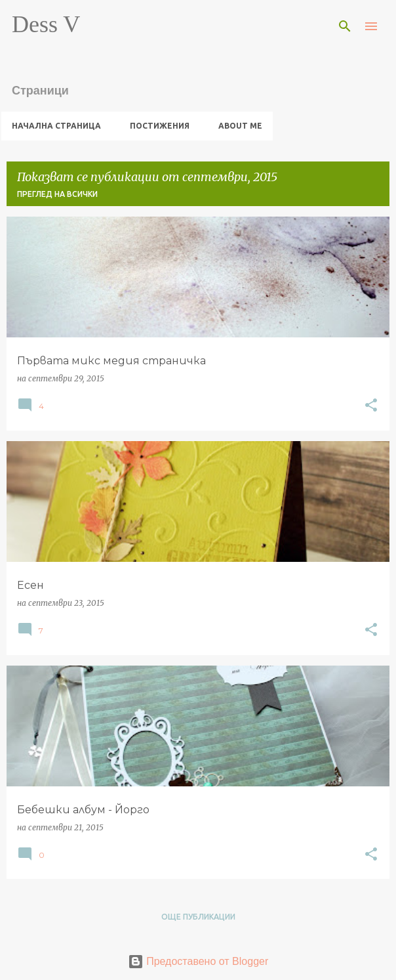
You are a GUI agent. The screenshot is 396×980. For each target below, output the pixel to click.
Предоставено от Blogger (198, 961)
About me (240, 126)
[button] (371, 406)
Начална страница (56, 126)
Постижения (160, 126)
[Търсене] (345, 26)
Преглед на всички (57, 194)
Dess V (46, 24)
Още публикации (198, 917)
